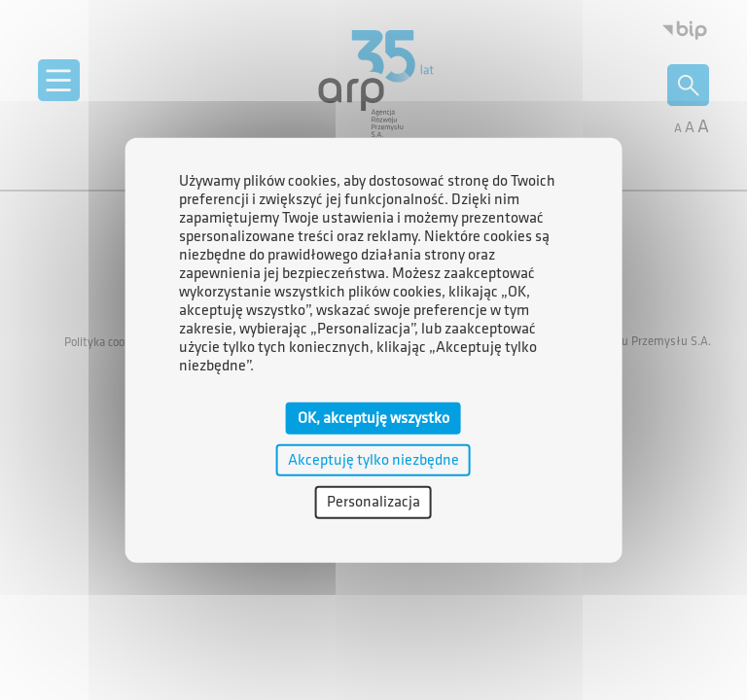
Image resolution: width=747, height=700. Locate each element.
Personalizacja (373, 502)
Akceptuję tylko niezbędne (373, 460)
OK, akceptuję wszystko (373, 419)
